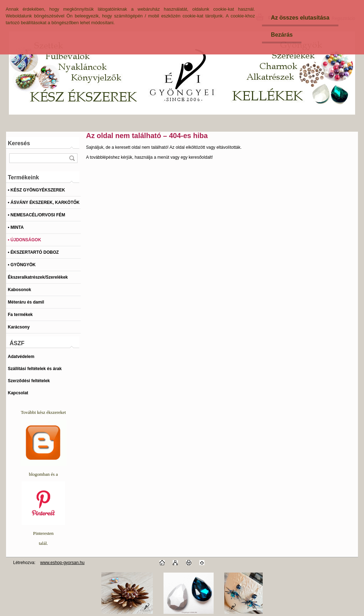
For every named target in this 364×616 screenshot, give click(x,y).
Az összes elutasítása (300, 18)
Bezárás (282, 35)
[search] (72, 158)
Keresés (19, 143)
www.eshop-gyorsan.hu (62, 563)
